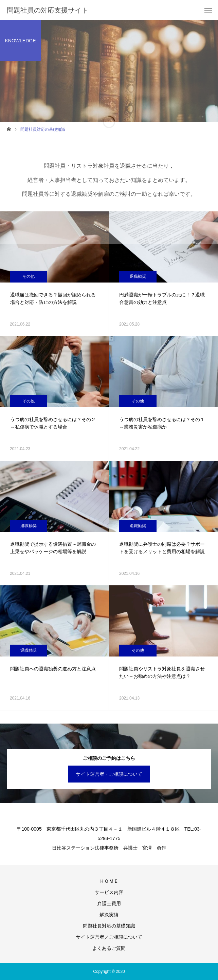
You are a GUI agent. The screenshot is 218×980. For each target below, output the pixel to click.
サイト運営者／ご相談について (109, 937)
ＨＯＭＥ (109, 881)
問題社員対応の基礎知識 (109, 926)
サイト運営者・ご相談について (109, 774)
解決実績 (109, 915)
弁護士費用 (109, 903)
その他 (29, 276)
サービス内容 (109, 892)
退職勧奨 (138, 276)
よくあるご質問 (109, 948)
